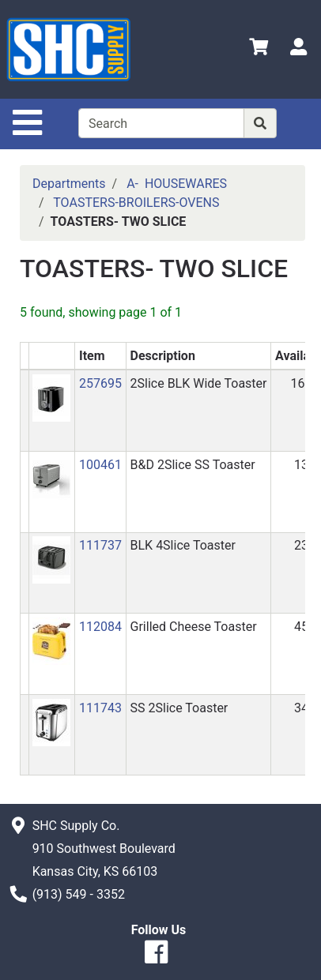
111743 (100, 708)
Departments (69, 184)
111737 (100, 545)
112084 (100, 627)
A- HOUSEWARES (177, 184)
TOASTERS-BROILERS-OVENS (136, 203)
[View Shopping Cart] (259, 49)
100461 (100, 465)
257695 (100, 383)
